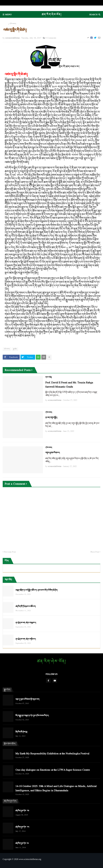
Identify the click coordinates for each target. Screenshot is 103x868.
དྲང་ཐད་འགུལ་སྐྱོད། (51, 418)
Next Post (95, 552)
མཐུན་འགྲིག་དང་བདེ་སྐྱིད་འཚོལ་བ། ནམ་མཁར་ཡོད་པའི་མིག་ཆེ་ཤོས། (37, 590)
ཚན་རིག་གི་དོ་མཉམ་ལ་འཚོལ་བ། (26, 606)
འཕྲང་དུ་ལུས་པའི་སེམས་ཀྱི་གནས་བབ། (27, 699)
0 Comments (51, 38)
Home (5, 24)
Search (93, 14)
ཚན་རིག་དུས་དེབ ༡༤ (22, 843)
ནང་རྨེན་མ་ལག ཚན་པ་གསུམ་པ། (26, 623)
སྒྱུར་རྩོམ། (15, 349)
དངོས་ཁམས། (13, 24)
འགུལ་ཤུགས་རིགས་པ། (53, 453)
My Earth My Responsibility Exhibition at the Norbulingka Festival (52, 753)
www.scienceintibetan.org (30, 859)
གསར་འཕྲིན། (49, 377)
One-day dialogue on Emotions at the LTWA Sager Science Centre (53, 770)
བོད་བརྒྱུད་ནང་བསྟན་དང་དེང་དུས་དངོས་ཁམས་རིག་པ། (32, 716)
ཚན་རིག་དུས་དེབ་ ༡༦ (22, 811)
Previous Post (10, 552)
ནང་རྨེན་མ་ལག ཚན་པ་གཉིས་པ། (26, 639)
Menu (8, 14)
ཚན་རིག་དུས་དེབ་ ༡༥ (22, 827)
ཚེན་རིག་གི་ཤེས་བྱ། (21, 732)
